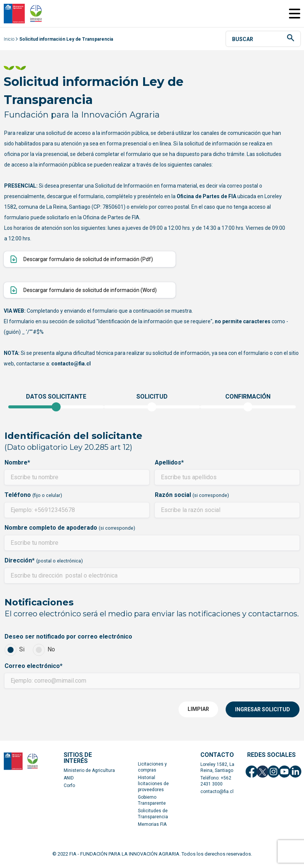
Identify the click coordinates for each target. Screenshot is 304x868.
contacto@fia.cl (217, 795)
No (44, 654)
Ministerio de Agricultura (89, 774)
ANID (69, 782)
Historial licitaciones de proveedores (153, 787)
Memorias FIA (152, 828)
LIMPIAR (198, 713)
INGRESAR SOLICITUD (263, 713)
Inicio (9, 43)
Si (15, 654)
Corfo (69, 789)
